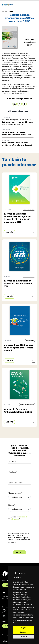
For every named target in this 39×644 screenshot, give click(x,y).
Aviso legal (6, 635)
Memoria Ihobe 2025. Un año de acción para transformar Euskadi (17, 144)
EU (31, 45)
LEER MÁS (9, 232)
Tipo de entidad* (15, 493)
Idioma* (11, 505)
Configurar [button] (23, 637)
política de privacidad (19, 518)
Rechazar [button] (23, 632)
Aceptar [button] (23, 628)
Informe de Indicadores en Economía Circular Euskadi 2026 (16, 134)
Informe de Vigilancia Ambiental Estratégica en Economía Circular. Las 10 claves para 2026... (17, 122)
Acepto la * (19, 518)
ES (28, 45)
